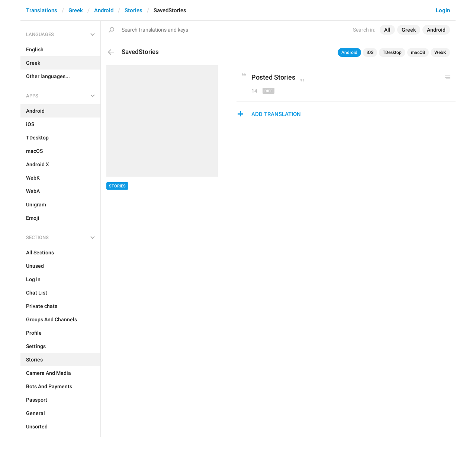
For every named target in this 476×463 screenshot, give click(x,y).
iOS (370, 52)
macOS (418, 52)
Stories (134, 10)
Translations (42, 10)
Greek (76, 10)
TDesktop (392, 52)
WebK (440, 52)
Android (104, 10)
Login (443, 10)
